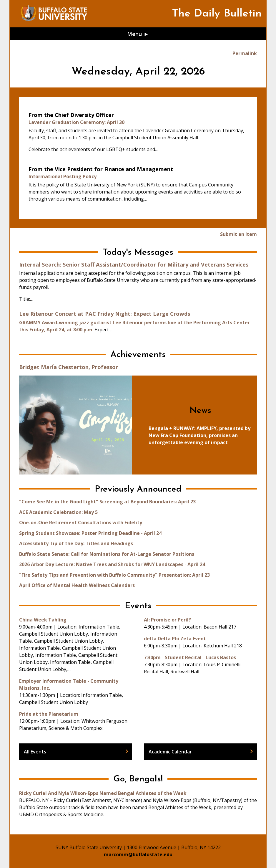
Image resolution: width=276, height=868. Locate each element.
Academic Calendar (170, 752)
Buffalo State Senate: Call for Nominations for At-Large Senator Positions (107, 554)
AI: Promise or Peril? (167, 620)
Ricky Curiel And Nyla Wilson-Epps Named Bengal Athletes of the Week (103, 793)
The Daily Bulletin (217, 14)
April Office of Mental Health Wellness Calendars (77, 585)
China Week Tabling (43, 620)
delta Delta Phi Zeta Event (175, 639)
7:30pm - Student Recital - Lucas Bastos (190, 657)
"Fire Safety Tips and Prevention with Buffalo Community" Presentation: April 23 (114, 575)
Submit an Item (238, 234)
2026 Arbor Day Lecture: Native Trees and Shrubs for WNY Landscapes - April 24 (112, 564)
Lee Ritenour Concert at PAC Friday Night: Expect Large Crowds (105, 314)
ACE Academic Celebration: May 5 (58, 512)
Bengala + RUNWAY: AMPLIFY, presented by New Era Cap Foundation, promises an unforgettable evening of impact (199, 435)
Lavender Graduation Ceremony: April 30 (77, 122)
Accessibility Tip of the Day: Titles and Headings (76, 543)
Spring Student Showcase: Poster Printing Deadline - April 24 (90, 533)
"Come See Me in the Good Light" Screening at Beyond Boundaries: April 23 (107, 502)
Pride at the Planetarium (49, 714)
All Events (35, 752)
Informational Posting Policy (63, 176)
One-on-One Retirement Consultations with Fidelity (81, 523)
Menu (135, 34)
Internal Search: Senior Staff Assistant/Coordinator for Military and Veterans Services (134, 264)
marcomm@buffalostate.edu (138, 854)
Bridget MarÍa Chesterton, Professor (69, 367)
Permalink (245, 53)
